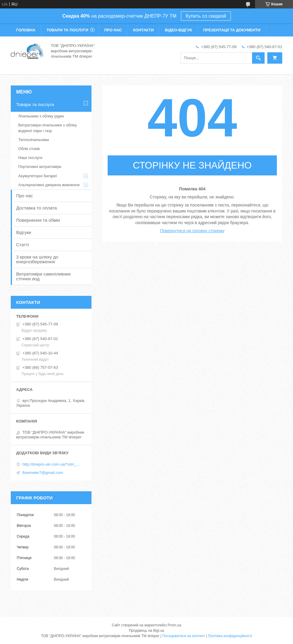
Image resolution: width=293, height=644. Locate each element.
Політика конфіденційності (230, 636)
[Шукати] (258, 58)
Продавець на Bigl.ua (146, 631)
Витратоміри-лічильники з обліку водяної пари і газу (48, 128)
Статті (23, 245)
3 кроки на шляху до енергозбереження (37, 259)
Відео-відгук (178, 30)
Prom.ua (174, 625)
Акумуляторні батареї (38, 176)
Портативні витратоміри (40, 167)
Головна (26, 30)
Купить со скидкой (206, 16)
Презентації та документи (232, 30)
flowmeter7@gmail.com (43, 473)
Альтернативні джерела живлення (49, 185)
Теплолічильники (33, 140)
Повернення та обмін (38, 220)
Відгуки (24, 232)
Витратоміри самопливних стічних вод (44, 276)
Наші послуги (30, 158)
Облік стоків (29, 149)
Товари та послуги (67, 30)
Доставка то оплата (36, 208)
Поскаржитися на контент (184, 636)
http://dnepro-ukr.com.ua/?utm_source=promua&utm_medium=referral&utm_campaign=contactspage (52, 464)
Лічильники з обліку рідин (41, 116)
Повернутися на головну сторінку (192, 231)
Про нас (113, 30)
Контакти (144, 30)
